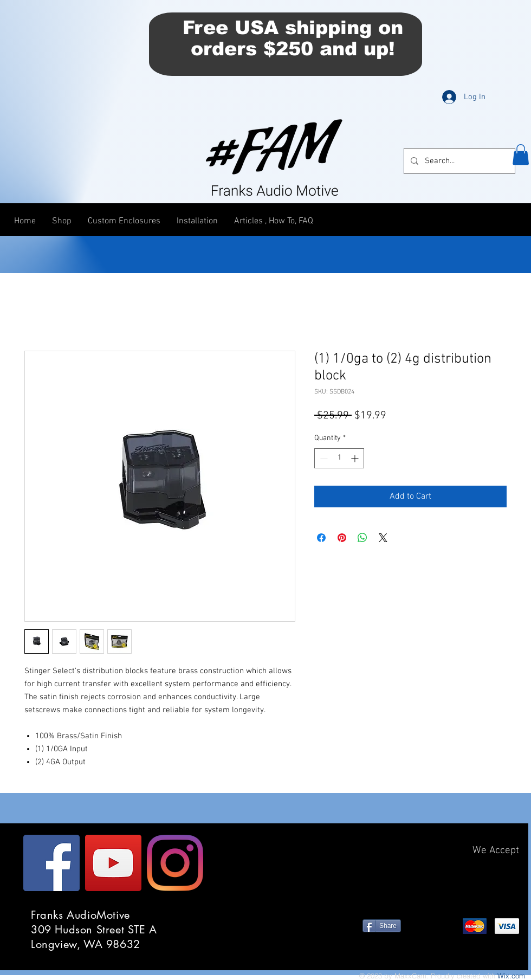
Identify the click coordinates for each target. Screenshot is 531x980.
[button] (521, 154)
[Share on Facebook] (321, 538)
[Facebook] (51, 863)
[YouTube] (113, 863)
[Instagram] (175, 863)
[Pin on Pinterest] (342, 538)
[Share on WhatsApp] (362, 538)
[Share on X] (383, 538)
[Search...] (458, 161)
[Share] (382, 926)
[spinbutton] (339, 458)
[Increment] (356, 458)
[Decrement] (323, 458)
